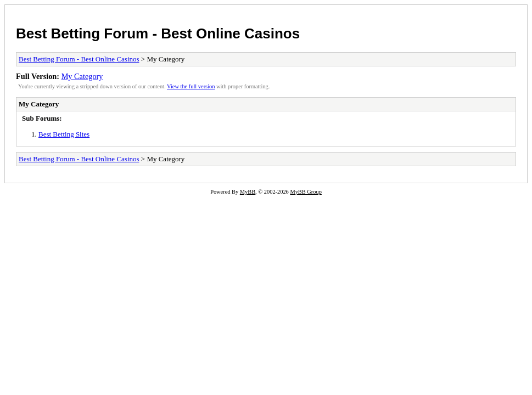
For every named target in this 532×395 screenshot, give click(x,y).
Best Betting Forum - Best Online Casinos (158, 33)
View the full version (191, 86)
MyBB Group (306, 192)
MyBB (248, 192)
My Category (82, 76)
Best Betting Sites (64, 134)
